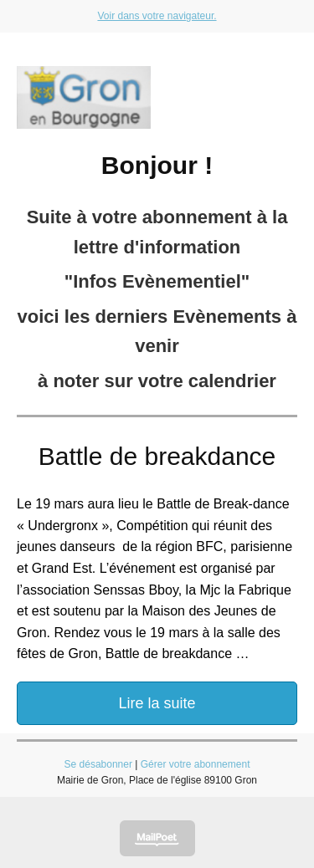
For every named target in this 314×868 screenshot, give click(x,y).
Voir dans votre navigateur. (157, 16)
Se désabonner (98, 764)
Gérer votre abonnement (196, 764)
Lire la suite (157, 703)
